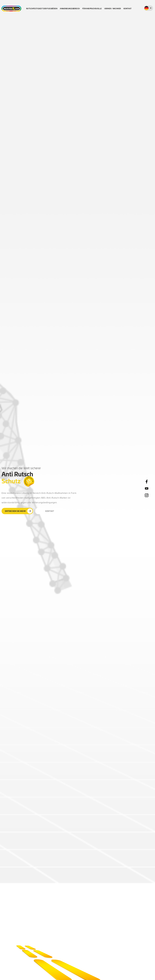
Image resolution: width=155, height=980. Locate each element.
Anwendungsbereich (70, 8)
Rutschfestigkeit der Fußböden (42, 8)
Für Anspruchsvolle (92, 8)
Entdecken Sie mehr (19, 511)
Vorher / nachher (113, 8)
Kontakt (128, 8)
